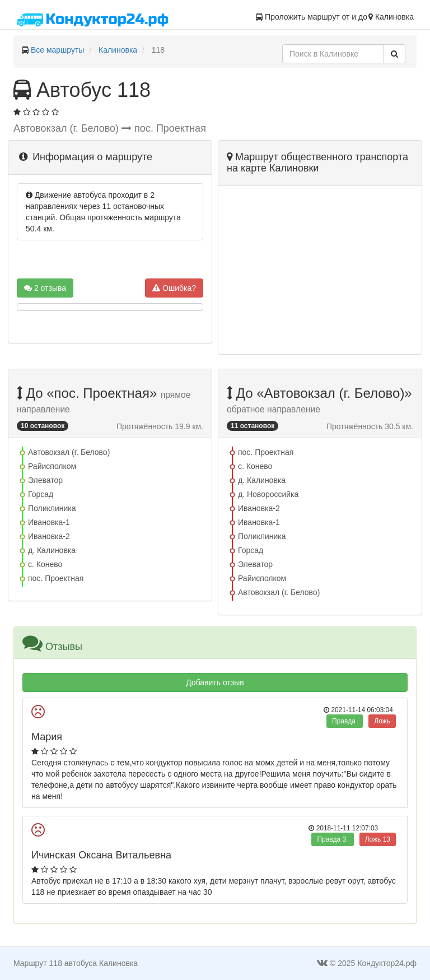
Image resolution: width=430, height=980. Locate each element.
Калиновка (118, 50)
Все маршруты (58, 50)
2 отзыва (45, 288)
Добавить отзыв (215, 682)
